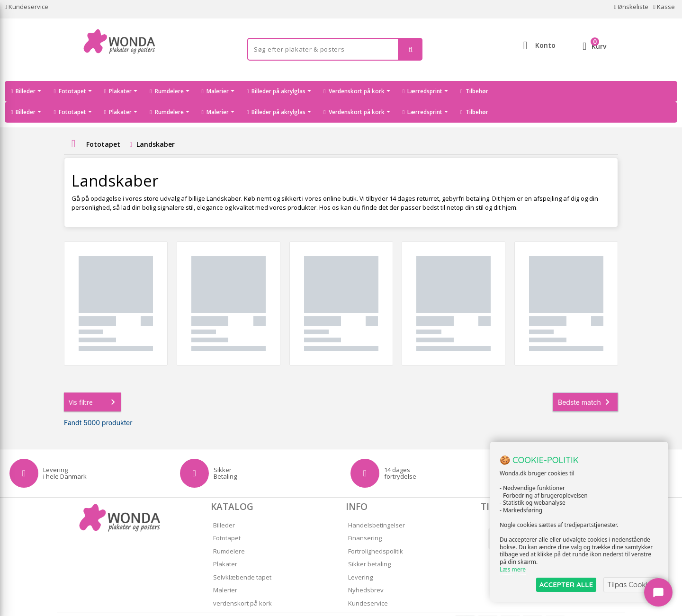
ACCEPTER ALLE (566, 585)
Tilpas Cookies (631, 585)
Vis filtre (94, 381)
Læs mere (513, 569)
